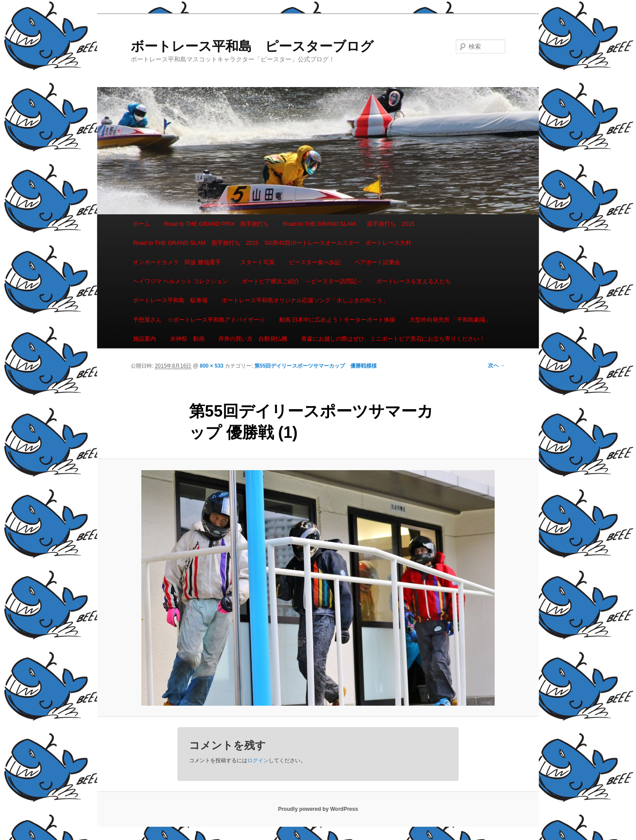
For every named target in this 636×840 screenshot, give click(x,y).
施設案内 (144, 339)
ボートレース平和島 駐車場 (170, 300)
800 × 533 (212, 366)
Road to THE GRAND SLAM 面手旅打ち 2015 (349, 224)
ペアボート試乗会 (377, 262)
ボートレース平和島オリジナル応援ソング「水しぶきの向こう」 (305, 300)
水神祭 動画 (187, 339)
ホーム (142, 224)
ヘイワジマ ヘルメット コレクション (180, 281)
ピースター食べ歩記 (315, 262)
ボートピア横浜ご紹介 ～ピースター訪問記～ (302, 281)
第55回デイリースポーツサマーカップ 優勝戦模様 (316, 366)
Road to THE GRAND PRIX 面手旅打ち (217, 224)
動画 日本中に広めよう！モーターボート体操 (337, 320)
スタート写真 (257, 262)
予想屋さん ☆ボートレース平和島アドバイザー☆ (199, 320)
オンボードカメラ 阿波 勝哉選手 (180, 262)
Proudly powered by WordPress (318, 809)
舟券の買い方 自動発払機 (253, 339)
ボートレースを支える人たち (414, 281)
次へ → (497, 365)
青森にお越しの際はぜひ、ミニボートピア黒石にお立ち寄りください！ (393, 339)
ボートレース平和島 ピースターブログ (252, 46)
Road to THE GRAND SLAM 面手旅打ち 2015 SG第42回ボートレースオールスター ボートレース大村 (272, 243)
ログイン (258, 760)
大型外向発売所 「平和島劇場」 (450, 320)
